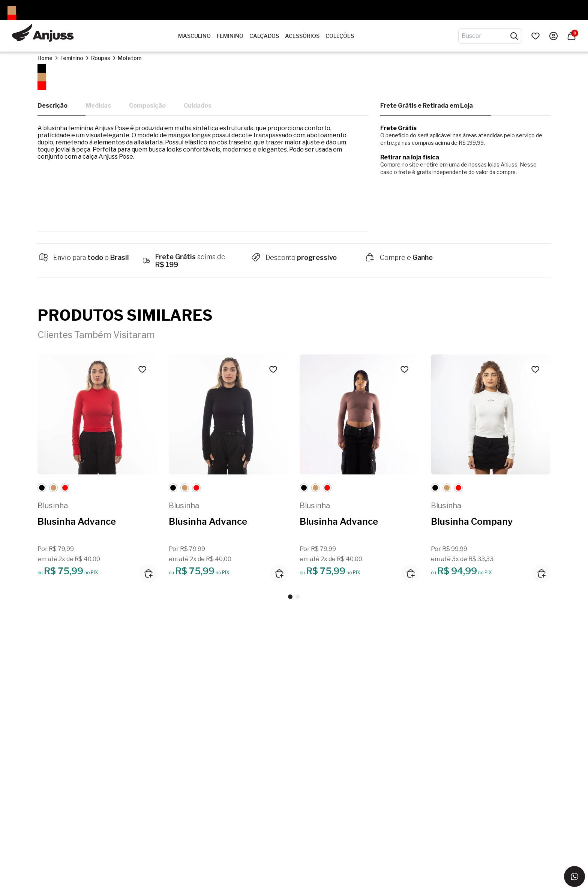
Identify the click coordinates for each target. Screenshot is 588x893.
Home (45, 58)
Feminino (230, 36)
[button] (290, 597)
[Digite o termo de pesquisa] (486, 36)
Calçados (264, 36)
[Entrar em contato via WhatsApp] (574, 876)
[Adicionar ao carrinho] (148, 573)
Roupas (101, 58)
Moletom (130, 58)
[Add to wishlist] (142, 369)
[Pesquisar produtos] (514, 36)
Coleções (340, 36)
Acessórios (302, 36)
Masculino (194, 36)
